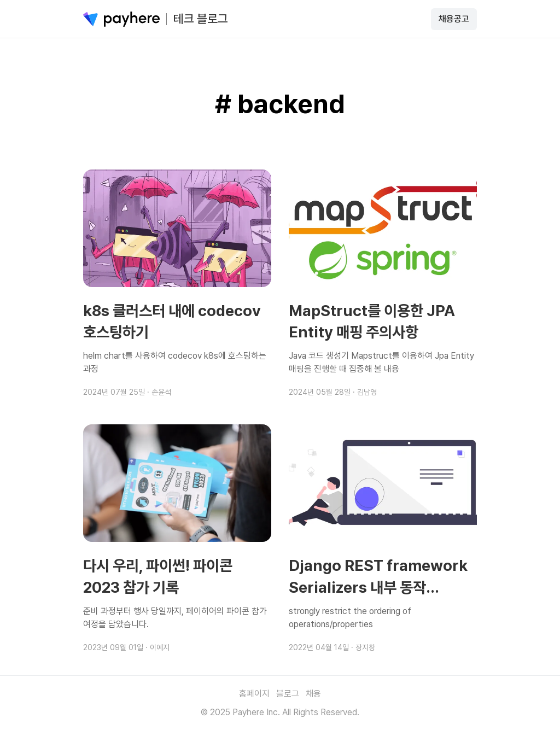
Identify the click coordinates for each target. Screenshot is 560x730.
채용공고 (454, 19)
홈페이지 (254, 694)
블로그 (288, 694)
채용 (313, 694)
